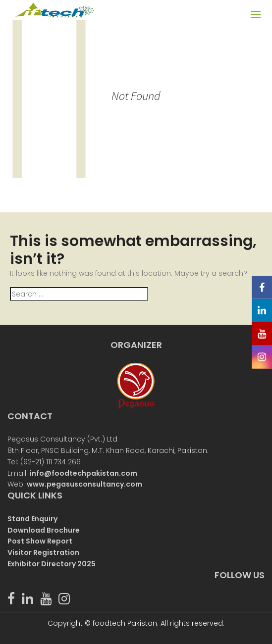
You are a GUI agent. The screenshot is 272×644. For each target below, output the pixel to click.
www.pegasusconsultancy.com (84, 484)
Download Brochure (44, 530)
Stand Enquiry (32, 519)
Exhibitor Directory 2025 (52, 564)
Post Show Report (40, 541)
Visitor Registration (43, 552)
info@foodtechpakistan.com (83, 473)
